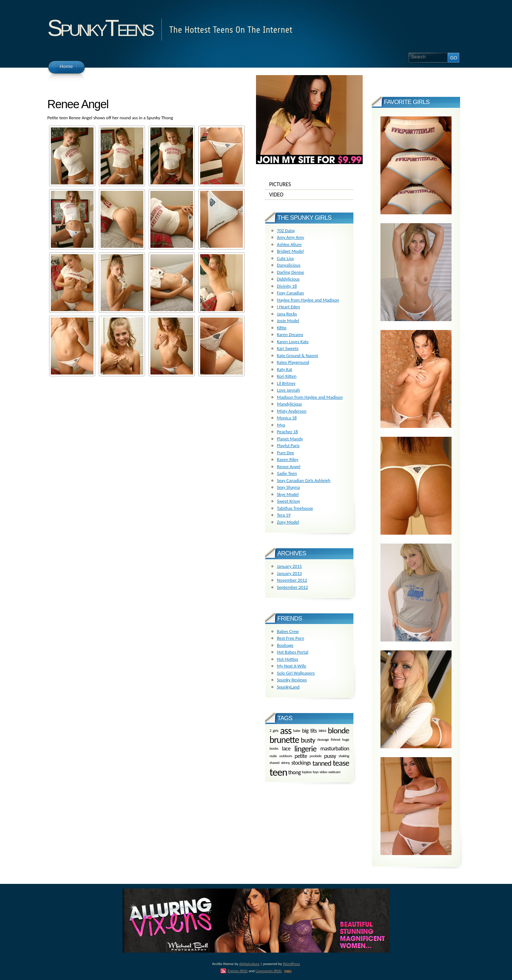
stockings (301, 763)
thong (294, 772)
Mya (281, 425)
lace (286, 748)
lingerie (305, 749)
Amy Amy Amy (291, 237)
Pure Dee (286, 453)
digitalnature (249, 964)
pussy (330, 756)
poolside (316, 756)
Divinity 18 (287, 286)
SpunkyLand (288, 687)
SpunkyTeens (100, 28)
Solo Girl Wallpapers (296, 673)
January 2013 (289, 573)
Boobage (285, 645)
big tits (310, 730)
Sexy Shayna (288, 487)
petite (301, 756)
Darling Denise (290, 272)
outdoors (286, 756)
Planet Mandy (290, 439)
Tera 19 (284, 515)
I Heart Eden (289, 307)
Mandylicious (289, 404)
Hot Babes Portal (293, 652)
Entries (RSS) (238, 971)
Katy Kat (285, 369)
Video (309, 195)
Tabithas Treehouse (295, 508)
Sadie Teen (287, 473)
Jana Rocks (287, 314)
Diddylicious (288, 279)
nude (273, 756)
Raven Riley (288, 459)
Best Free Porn (291, 638)
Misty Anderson (292, 411)
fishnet (335, 740)
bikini (322, 730)
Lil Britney (286, 383)
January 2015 (289, 566)
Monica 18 (287, 418)
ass (286, 731)
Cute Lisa (285, 258)
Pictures (309, 184)
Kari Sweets (288, 348)
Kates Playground (293, 362)
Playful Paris (288, 446)
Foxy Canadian (290, 293)
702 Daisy (286, 230)
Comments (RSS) (268, 971)
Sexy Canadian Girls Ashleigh (304, 480)
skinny (285, 763)
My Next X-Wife (292, 666)
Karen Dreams (290, 334)
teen (278, 772)
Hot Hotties (288, 659)
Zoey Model (288, 522)
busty (308, 740)
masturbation (335, 748)
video (324, 772)
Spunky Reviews (292, 680)
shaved (274, 763)
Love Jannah (289, 390)
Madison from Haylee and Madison (310, 397)
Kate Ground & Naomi (298, 355)
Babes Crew (288, 631)
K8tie (282, 328)
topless (307, 772)
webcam (334, 772)
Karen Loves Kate (293, 342)
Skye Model (288, 494)
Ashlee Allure (289, 244)
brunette (284, 740)
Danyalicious (289, 265)
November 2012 (292, 580)
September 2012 (292, 587)
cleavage (323, 740)
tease (341, 763)
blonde (338, 730)
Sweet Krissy (289, 501)
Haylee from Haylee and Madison (308, 300)
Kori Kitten (287, 376)
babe (297, 730)
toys (316, 772)
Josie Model (288, 321)
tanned (322, 763)
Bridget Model (290, 251)
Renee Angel (289, 467)
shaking (344, 756)
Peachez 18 (287, 432)
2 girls (274, 730)
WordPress (292, 964)
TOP (288, 971)
